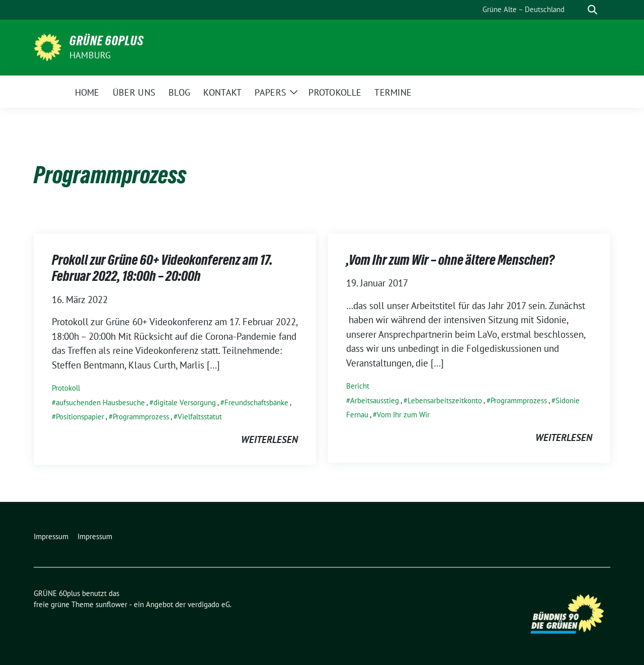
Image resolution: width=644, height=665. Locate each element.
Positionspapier (80, 417)
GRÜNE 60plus (107, 41)
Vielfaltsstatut (200, 417)
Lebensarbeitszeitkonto (445, 400)
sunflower (111, 604)
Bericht (358, 386)
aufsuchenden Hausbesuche (100, 402)
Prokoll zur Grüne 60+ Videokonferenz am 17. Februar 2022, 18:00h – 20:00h (162, 268)
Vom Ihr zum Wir (403, 415)
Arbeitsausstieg (375, 400)
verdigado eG (209, 604)
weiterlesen (269, 439)
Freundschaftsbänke (256, 402)
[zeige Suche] (592, 10)
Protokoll (66, 388)
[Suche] (578, 10)
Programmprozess (141, 417)
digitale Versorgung (185, 402)
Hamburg (90, 55)
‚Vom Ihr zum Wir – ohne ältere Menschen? (450, 260)
